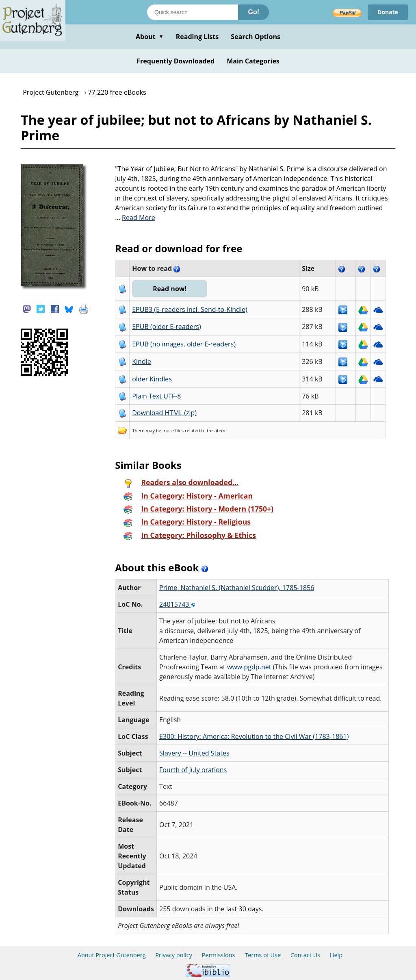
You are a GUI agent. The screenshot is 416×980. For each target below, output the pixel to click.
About (150, 37)
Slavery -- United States (194, 753)
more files (173, 430)
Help (336, 955)
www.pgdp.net (249, 667)
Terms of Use (263, 955)
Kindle (142, 362)
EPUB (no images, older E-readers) (184, 344)
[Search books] (193, 12)
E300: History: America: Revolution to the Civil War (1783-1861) (254, 736)
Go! (253, 12)
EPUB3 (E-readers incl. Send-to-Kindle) (190, 309)
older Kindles (152, 379)
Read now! (170, 289)
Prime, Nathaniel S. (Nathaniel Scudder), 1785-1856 (237, 588)
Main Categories (253, 61)
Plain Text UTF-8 (156, 396)
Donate (388, 12)
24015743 (177, 604)
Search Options (256, 37)
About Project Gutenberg (112, 955)
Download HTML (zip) (164, 413)
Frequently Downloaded (175, 61)
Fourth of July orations (193, 770)
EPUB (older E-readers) (166, 327)
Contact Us (305, 955)
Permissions (219, 955)
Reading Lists (197, 37)
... (135, 218)
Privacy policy (174, 955)
